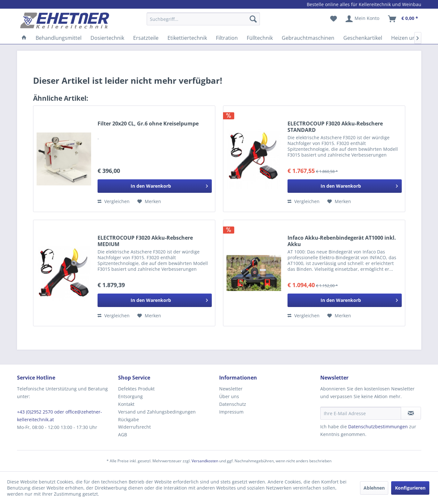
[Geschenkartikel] (363, 38)
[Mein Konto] (363, 19)
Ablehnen (374, 488)
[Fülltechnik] (260, 38)
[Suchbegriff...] (203, 19)
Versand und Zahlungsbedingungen (157, 412)
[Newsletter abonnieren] (411, 413)
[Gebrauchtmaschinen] (308, 38)
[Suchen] (253, 19)
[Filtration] (227, 38)
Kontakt (126, 404)
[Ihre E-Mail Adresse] (361, 413)
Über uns (229, 396)
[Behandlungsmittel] (59, 38)
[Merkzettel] (334, 19)
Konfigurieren (410, 488)
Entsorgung (130, 396)
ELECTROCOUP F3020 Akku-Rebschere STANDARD (335, 127)
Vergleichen (114, 201)
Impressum (231, 412)
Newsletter (231, 389)
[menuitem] (203, 22)
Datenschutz (233, 404)
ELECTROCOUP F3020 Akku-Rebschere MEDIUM (145, 241)
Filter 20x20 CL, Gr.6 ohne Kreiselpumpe (148, 124)
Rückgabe (129, 419)
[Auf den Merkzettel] (149, 201)
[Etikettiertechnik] (187, 38)
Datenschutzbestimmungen (378, 427)
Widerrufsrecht (134, 427)
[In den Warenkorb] (155, 186)
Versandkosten (205, 461)
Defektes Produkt (136, 389)
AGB (123, 435)
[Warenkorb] (403, 19)
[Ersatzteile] (146, 38)
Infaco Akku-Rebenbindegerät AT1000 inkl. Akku (342, 241)
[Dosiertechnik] (107, 38)
